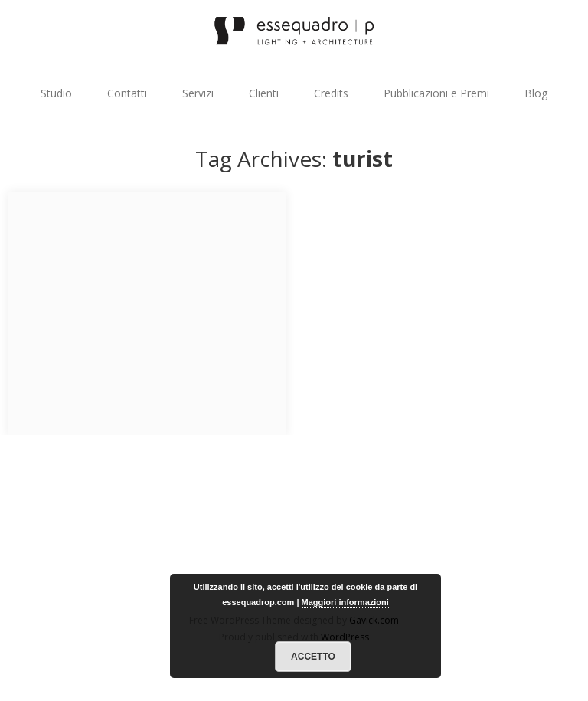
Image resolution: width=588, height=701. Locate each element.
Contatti (127, 93)
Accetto (313, 657)
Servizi (198, 93)
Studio (56, 93)
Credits (331, 93)
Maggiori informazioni (345, 602)
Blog (536, 93)
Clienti (264, 93)
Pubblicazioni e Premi (436, 93)
